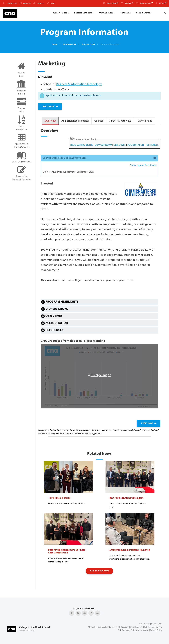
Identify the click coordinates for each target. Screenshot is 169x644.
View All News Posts (99, 571)
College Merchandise (140, 630)
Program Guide (88, 45)
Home (55, 45)
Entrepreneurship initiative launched (130, 550)
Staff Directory (122, 627)
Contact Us (40, 3)
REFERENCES (152, 145)
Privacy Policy (156, 630)
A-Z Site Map (124, 630)
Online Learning (146, 3)
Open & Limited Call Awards (142, 627)
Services (125, 13)
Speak (53, 3)
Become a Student (83, 13)
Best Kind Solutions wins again (126, 498)
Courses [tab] (99, 121)
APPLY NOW (50, 107)
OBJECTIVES (120, 145)
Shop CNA (129, 3)
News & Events (143, 13)
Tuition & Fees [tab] (144, 121)
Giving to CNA (112, 3)
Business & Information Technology (79, 84)
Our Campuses (106, 13)
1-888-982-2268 (12, 3)
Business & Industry (106, 627)
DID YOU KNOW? (103, 145)
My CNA (163, 3)
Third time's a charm (59, 498)
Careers (159, 627)
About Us (92, 627)
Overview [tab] (50, 121)
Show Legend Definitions (143, 165)
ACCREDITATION (136, 145)
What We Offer (60, 13)
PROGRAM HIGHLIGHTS (82, 145)
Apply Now (27, 3)
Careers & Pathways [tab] (120, 121)
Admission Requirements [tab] (75, 121)
